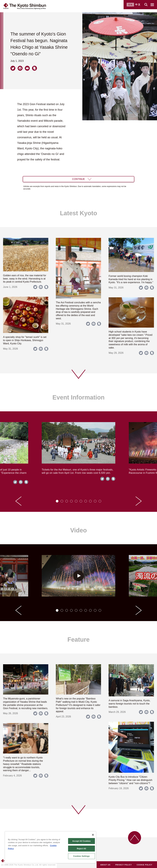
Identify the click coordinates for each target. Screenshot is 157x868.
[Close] (93, 835)
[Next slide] (139, 501)
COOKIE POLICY (145, 865)
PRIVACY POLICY (123, 865)
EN (131, 5)
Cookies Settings (81, 856)
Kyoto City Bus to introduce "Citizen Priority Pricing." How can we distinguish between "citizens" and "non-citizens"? (130, 780)
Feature (79, 640)
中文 (138, 5)
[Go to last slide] (18, 501)
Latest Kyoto (78, 213)
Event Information (78, 397)
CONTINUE (78, 179)
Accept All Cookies (81, 841)
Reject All (81, 849)
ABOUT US (105, 865)
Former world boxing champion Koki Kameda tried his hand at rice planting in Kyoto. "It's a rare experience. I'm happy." (131, 279)
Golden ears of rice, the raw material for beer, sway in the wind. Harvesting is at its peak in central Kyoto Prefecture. (25, 279)
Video (78, 530)
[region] (50, 847)
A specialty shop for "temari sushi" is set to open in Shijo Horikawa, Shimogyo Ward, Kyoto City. (25, 340)
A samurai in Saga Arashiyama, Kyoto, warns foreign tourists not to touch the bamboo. (129, 704)
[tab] (57, 501)
